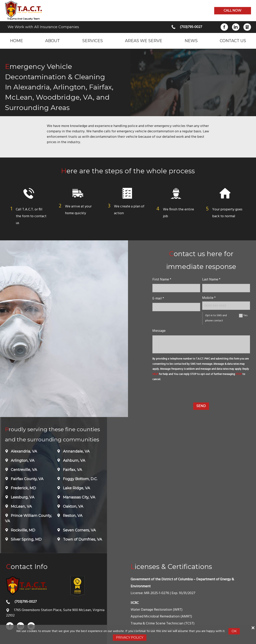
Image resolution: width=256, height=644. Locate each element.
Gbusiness (247, 27)
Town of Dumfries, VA (82, 539)
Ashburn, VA (74, 461)
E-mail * (158, 299)
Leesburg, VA (22, 497)
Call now (232, 10)
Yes (245, 316)
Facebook (224, 27)
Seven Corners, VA (79, 530)
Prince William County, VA (28, 518)
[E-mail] (176, 307)
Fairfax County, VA (27, 479)
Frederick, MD (23, 488)
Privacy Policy (130, 638)
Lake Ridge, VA (76, 488)
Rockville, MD (22, 530)
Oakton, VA (73, 506)
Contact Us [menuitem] (233, 41)
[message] (201, 344)
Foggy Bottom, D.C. (80, 479)
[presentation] (201, 393)
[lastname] (226, 288)
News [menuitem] (191, 41)
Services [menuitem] (92, 41)
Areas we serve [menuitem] (144, 41)
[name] (176, 288)
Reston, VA (72, 516)
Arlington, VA (22, 461)
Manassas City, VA (79, 497)
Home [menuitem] (16, 41)
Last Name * (211, 280)
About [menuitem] (52, 41)
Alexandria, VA (23, 451)
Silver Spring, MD (26, 539)
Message (159, 331)
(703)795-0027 (191, 27)
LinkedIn (236, 27)
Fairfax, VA (72, 470)
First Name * (162, 280)
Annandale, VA (76, 451)
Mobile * (209, 298)
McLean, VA (21, 506)
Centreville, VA (23, 470)
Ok (234, 631)
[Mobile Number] (226, 306)
